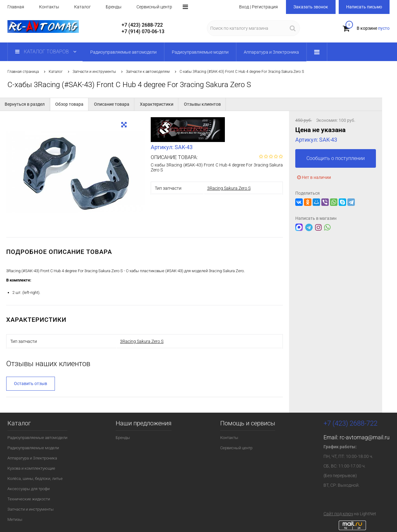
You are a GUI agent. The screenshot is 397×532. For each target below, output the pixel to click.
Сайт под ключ (338, 514)
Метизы (15, 519)
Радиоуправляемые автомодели (37, 438)
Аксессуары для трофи (29, 489)
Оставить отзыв (31, 383)
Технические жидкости (29, 499)
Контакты (49, 7)
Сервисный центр (154, 7)
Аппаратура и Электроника (32, 458)
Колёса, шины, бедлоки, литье (35, 479)
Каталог (83, 7)
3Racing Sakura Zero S (229, 188)
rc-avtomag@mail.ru (365, 437)
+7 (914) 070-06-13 (143, 31)
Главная (16, 7)
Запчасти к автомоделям (148, 72)
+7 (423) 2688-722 (142, 25)
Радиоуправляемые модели (33, 448)
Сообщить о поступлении (336, 158)
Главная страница (23, 72)
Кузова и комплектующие (31, 468)
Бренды (114, 7)
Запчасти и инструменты (94, 72)
